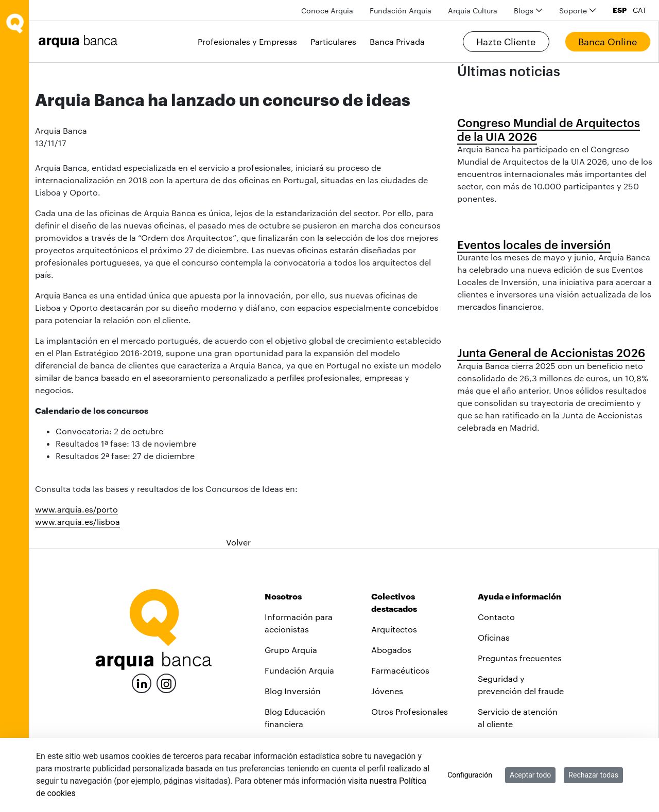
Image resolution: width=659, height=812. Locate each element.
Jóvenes (387, 691)
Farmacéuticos (400, 670)
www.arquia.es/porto (76, 509)
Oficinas (494, 637)
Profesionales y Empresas (247, 41)
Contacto (496, 617)
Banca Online (608, 42)
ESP (620, 10)
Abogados (391, 650)
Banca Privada (397, 41)
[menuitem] (327, 11)
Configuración (470, 775)
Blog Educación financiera (295, 718)
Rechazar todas (593, 775)
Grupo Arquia (291, 650)
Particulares (333, 41)
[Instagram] (166, 683)
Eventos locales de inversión (534, 244)
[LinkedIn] (142, 682)
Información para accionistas (299, 623)
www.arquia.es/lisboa (77, 522)
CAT (640, 10)
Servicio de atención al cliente (518, 718)
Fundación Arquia (299, 670)
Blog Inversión (293, 691)
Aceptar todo (530, 775)
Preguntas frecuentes (520, 658)
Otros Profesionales (410, 711)
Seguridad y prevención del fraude (521, 685)
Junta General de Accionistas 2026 (551, 352)
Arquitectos (394, 629)
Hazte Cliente (506, 42)
